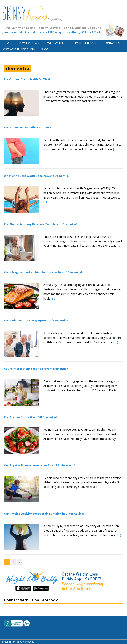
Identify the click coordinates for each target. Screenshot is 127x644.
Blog (45, 49)
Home (7, 43)
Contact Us (112, 43)
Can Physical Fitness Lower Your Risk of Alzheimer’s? (39, 465)
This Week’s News (28, 43)
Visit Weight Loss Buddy (19, 49)
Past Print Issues (87, 43)
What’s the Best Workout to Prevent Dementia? (37, 176)
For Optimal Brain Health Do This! (27, 79)
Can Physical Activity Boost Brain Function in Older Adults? (44, 514)
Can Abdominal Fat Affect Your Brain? (29, 127)
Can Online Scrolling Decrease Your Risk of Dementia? (41, 224)
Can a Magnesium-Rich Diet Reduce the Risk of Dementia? (43, 272)
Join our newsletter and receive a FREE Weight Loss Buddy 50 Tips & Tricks (52, 32)
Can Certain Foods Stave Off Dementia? (31, 417)
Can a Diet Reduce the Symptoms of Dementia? (36, 320)
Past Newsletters (57, 43)
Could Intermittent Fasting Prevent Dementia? (36, 369)
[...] (106, 101)
